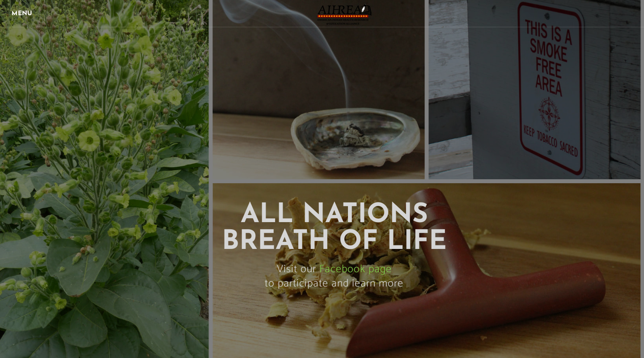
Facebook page (356, 269)
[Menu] (22, 13)
